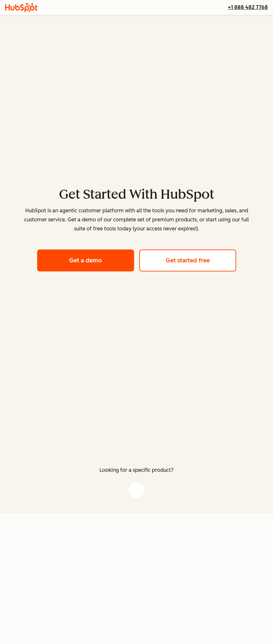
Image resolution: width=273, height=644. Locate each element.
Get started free (201, 260)
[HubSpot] (21, 7)
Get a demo (102, 260)
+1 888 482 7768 (248, 7)
